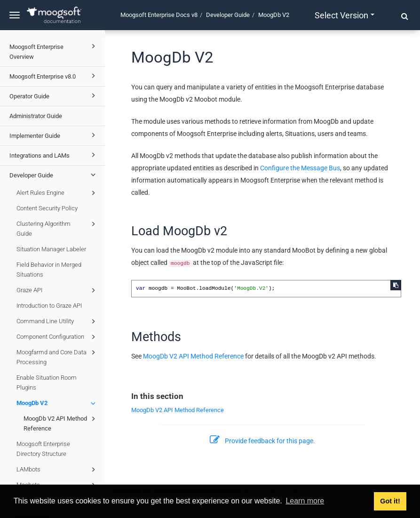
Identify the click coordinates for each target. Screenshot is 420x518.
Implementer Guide (54, 135)
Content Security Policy (47, 208)
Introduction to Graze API (49, 306)
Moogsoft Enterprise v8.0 (54, 76)
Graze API (57, 290)
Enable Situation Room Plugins (47, 383)
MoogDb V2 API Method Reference (61, 423)
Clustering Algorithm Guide (57, 228)
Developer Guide (54, 175)
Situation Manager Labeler (51, 249)
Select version (345, 15)
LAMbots (57, 470)
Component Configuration (57, 337)
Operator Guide (54, 96)
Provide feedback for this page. (262, 441)
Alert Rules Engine (57, 193)
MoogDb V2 (57, 403)
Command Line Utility (57, 321)
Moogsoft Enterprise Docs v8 (159, 15)
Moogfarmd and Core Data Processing (57, 356)
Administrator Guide (36, 116)
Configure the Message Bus (300, 168)
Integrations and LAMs (54, 155)
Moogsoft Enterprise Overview (54, 51)
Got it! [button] (390, 501)
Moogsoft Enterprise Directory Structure (43, 449)
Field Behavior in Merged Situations (49, 270)
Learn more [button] (305, 501)
